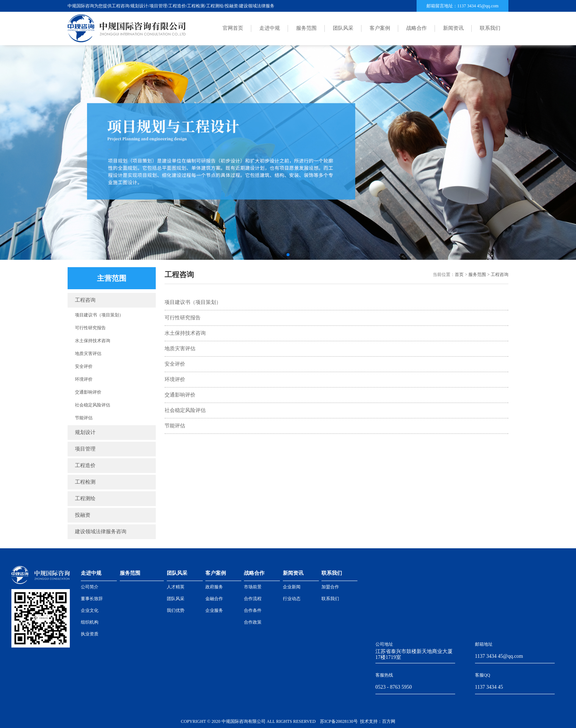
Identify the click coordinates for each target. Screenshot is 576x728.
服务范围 (306, 28)
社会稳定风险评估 (93, 405)
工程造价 (85, 465)
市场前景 (253, 587)
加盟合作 (330, 587)
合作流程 (253, 599)
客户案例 (380, 28)
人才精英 (176, 587)
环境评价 (84, 379)
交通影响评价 (88, 392)
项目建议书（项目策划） (99, 315)
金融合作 (214, 599)
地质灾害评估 (88, 354)
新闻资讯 (453, 28)
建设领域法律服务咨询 (101, 532)
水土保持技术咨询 (93, 341)
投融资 (83, 515)
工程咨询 (85, 300)
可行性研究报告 (90, 328)
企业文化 (90, 610)
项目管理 (85, 449)
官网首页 (233, 28)
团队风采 (343, 28)
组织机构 (90, 622)
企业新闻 (292, 587)
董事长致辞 (92, 599)
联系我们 (490, 28)
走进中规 (270, 28)
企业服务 (214, 610)
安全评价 (84, 366)
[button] (288, 255)
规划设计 (85, 432)
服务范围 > (480, 275)
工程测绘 (85, 499)
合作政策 (253, 622)
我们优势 (176, 610)
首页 (459, 275)
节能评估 (84, 418)
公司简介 (90, 587)
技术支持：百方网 (378, 721)
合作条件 (253, 610)
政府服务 (214, 587)
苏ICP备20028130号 (339, 721)
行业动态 (292, 599)
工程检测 (85, 482)
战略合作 (417, 28)
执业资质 (90, 634)
